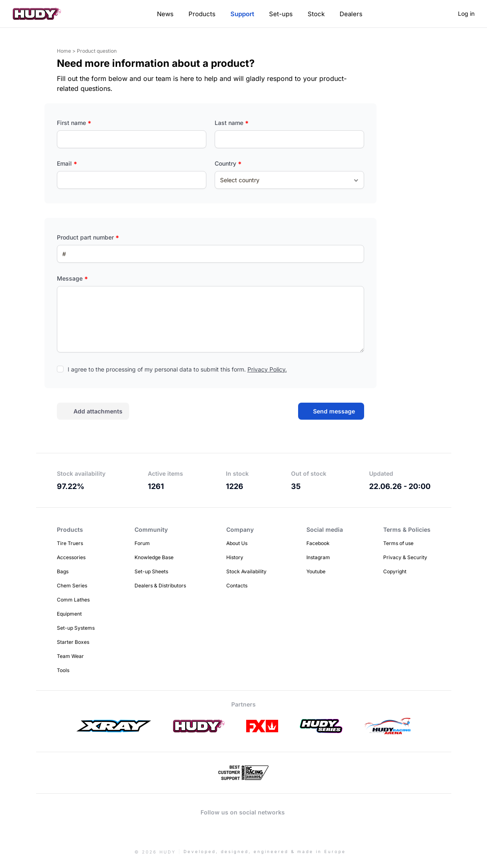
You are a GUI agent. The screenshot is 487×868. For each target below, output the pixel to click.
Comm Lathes (73, 600)
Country (228, 163)
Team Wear (70, 656)
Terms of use (398, 543)
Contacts (237, 586)
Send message (334, 411)
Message (72, 278)
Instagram (318, 557)
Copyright (395, 571)
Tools (63, 670)
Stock (316, 14)
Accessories (71, 557)
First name (74, 123)
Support (242, 14)
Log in (466, 13)
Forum (142, 543)
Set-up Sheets (151, 571)
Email (67, 163)
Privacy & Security (405, 557)
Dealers (351, 14)
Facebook (318, 543)
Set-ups (281, 14)
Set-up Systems (76, 628)
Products (202, 14)
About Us (237, 543)
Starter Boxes (73, 642)
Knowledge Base (154, 557)
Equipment (69, 614)
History (235, 557)
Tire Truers (70, 543)
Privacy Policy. (267, 369)
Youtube (316, 571)
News (165, 14)
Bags (63, 571)
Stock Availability (246, 571)
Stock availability (81, 473)
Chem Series (72, 586)
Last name (232, 123)
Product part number (88, 237)
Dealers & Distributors (160, 586)
